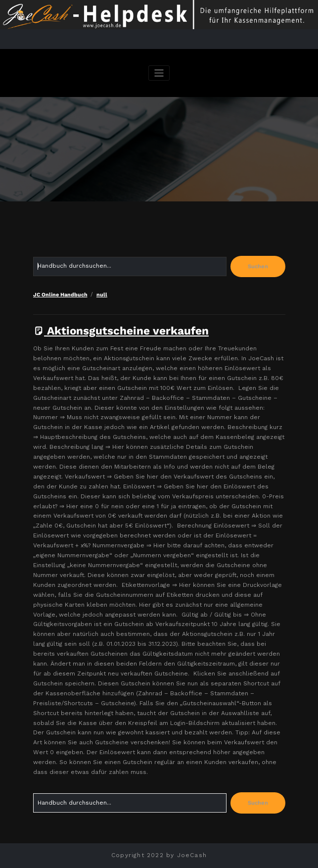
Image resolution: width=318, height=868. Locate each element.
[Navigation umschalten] (159, 73)
